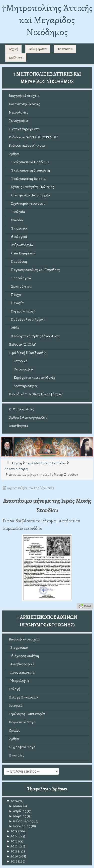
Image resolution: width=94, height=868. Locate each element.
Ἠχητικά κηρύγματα (24, 129)
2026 (12, 801)
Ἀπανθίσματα (19, 426)
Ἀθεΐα (14, 328)
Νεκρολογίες (18, 112)
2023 (12, 841)
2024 (12, 836)
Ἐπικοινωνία (65, 49)
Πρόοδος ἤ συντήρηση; (27, 320)
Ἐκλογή (14, 689)
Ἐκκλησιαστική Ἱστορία (27, 179)
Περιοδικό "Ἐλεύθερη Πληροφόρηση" (36, 394)
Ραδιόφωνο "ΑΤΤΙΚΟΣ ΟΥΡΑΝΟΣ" (33, 137)
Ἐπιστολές (16, 755)
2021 (12, 851)
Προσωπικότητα (22, 672)
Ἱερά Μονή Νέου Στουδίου (29, 353)
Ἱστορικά (16, 706)
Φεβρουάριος (21, 821)
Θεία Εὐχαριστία (22, 253)
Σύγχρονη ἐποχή (22, 311)
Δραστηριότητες (26, 386)
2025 (12, 831)
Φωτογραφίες (19, 121)
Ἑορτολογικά (20, 278)
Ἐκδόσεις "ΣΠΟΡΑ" (22, 344)
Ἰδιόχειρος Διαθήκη (24, 656)
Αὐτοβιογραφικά (22, 664)
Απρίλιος (17, 811)
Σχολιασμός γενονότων (27, 204)
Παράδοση (18, 262)
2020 (12, 856)
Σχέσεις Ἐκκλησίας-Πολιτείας (31, 187)
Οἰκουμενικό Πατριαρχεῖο (29, 195)
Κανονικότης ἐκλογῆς (24, 104)
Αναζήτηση (16, 58)
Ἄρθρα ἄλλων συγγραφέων (28, 418)
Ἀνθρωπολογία (21, 245)
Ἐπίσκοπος (18, 228)
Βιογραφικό (18, 648)
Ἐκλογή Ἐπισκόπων (23, 697)
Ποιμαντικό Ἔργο (22, 722)
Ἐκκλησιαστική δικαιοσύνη (29, 170)
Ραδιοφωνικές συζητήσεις (27, 146)
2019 (12, 861)
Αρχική (14, 49)
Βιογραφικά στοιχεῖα (24, 96)
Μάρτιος (17, 816)
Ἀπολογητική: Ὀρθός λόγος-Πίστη (35, 336)
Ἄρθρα (14, 154)
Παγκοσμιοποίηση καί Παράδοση (34, 270)
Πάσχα (15, 295)
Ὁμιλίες (14, 730)
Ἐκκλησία (17, 212)
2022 (12, 846)
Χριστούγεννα (20, 286)
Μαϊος (16, 806)
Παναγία (16, 303)
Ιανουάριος (19, 826)
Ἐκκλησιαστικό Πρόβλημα (29, 162)
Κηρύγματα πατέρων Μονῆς (34, 378)
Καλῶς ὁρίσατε (38, 49)
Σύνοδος (16, 220)
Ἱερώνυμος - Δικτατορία (27, 714)
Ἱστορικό (21, 361)
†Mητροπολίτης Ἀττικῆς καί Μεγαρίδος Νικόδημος (47, 20)
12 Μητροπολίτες (21, 409)
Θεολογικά (18, 237)
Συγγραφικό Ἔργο (22, 747)
